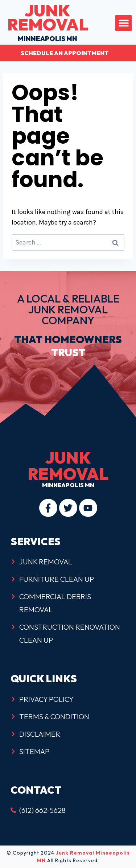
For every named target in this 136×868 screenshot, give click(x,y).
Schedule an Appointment (65, 53)
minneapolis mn (48, 26)
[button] (123, 23)
